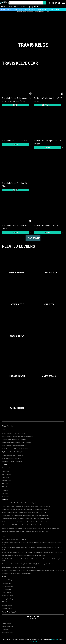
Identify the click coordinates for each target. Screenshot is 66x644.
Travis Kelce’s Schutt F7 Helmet (14, 141)
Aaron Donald (6, 468)
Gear (10, 7)
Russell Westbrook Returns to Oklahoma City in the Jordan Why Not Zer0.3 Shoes (25, 512)
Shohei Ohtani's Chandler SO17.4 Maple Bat (14, 439)
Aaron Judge (6, 471)
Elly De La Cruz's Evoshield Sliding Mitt (13, 452)
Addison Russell (7, 481)
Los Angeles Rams (7, 586)
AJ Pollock (5, 493)
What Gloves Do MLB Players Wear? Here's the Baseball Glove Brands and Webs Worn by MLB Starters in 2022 (32, 543)
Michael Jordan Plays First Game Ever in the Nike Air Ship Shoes (20, 503)
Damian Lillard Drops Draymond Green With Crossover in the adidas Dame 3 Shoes (25, 509)
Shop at (47, 105)
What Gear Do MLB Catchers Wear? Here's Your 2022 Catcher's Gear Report (24, 556)
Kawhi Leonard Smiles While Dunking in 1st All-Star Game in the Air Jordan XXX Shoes (26, 506)
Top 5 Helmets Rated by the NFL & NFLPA (14, 539)
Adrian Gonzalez (7, 487)
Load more (33, 238)
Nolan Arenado (42, 10)
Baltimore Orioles (7, 605)
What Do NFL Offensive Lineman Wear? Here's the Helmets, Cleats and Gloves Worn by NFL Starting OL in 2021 (32, 548)
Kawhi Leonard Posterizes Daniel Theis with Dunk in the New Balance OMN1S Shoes (26, 522)
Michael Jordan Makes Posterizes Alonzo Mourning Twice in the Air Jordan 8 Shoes (26, 531)
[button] (59, 3)
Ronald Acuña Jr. (6, 10)
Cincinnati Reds (6, 589)
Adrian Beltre (6, 484)
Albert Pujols (6, 496)
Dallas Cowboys (7, 593)
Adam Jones (6, 478)
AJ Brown (5, 490)
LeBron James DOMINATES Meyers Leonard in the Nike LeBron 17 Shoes (23, 525)
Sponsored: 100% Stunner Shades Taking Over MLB (16, 573)
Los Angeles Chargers (8, 599)
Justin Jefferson (54, 10)
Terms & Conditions (8, 633)
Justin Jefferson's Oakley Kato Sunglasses (14, 433)
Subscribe (23, 7)
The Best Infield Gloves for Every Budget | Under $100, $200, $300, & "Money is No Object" (27, 564)
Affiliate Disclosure (7, 627)
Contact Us (55, 639)
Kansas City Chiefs (7, 596)
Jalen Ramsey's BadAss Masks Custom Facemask (16, 443)
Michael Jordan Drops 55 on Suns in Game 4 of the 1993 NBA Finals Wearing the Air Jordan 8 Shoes (30, 528)
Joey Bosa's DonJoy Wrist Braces (12, 458)
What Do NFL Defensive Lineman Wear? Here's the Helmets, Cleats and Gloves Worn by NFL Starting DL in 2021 (32, 560)
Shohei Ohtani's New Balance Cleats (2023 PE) (15, 449)
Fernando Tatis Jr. (30, 10)
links (40, 12)
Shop (16, 105)
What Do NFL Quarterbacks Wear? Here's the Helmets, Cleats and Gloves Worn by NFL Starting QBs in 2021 (32, 553)
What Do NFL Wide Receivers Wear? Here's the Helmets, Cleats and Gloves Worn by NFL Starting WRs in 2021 (33, 570)
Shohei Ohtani (18, 10)
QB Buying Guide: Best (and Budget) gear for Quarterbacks (18, 567)
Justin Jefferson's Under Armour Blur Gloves (15, 446)
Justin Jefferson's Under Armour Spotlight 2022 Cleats (17, 436)
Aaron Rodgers (6, 474)
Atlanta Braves (6, 602)
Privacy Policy (6, 630)
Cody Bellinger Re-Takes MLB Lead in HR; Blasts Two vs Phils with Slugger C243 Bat (26, 519)
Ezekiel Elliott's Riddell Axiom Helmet (12, 461)
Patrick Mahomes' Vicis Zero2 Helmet (13, 455)
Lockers (4, 7)
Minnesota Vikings (7, 580)
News (16, 7)
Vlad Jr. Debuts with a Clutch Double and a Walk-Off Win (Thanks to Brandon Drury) (25, 516)
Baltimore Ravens (7, 608)
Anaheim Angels (7, 583)
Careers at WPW (7, 623)
